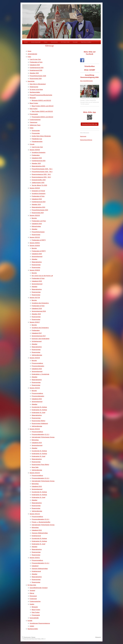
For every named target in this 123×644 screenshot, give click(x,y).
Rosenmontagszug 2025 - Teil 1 (41, 174)
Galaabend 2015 (37, 399)
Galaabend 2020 (37, 254)
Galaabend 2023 (37, 224)
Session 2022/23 (35, 215)
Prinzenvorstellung (37, 363)
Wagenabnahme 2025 (38, 166)
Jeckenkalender (32, 54)
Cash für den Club (35, 59)
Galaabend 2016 (37, 369)
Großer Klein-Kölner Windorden (41, 136)
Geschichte (31, 81)
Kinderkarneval (36, 536)
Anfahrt (32, 626)
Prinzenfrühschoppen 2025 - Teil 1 (42, 169)
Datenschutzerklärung (86, 140)
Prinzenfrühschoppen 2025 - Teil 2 (42, 172)
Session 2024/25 (35, 150)
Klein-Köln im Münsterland (38, 84)
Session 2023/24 (35, 188)
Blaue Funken (34, 103)
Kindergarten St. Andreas (39, 410)
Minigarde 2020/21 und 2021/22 (41, 100)
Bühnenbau (35, 440)
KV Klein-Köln (32, 585)
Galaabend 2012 (37, 530)
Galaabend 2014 (37, 443)
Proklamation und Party (39, 221)
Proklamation (36, 155)
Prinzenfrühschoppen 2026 (38, 76)
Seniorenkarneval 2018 (39, 311)
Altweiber (35, 229)
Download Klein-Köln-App (90, 124)
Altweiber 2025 (36, 163)
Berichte (34, 218)
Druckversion (27, 637)
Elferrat (32, 593)
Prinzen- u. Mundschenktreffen (41, 522)
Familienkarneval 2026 (37, 68)
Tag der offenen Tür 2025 (39, 185)
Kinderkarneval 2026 (36, 70)
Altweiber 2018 (36, 314)
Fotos (29, 57)
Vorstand (32, 590)
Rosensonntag (36, 265)
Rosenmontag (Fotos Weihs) (40, 465)
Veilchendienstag (37, 355)
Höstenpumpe (34, 87)
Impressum (83, 136)
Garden (32, 604)
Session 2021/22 (35, 237)
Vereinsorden (36, 131)
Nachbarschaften (35, 92)
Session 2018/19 (35, 270)
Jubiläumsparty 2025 (38, 183)
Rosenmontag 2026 (36, 79)
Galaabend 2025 (37, 158)
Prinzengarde (34, 114)
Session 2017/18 (35, 298)
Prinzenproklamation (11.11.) (40, 434)
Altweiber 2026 (34, 73)
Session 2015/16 (35, 358)
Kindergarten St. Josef (38, 413)
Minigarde (33, 98)
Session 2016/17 (35, 322)
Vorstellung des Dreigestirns (40, 303)
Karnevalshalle (34, 618)
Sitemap (33, 637)
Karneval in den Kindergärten (41, 339)
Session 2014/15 (35, 388)
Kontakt (30, 621)
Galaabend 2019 (37, 281)
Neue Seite (35, 467)
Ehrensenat (33, 596)
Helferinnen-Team (35, 125)
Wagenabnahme (37, 262)
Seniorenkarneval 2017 (39, 336)
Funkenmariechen (35, 120)
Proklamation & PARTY (39, 240)
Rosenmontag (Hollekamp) (40, 424)
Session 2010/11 (35, 558)
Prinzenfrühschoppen (38, 232)
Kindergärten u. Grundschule (40, 374)
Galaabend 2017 (37, 333)
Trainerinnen (33, 122)
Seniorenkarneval (37, 257)
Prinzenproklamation (38, 366)
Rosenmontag (36, 235)
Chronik (32, 144)
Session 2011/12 (35, 514)
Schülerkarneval (37, 341)
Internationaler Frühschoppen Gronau (43, 437)
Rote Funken (34, 109)
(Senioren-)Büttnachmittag (40, 533)
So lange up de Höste (36, 90)
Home (29, 51)
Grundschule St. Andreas (39, 407)
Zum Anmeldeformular (86, 81)
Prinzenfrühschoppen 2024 (40, 210)
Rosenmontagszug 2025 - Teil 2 (41, 177)
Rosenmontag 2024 (38, 213)
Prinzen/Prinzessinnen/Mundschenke (41, 95)
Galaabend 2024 (37, 199)
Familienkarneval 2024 (39, 202)
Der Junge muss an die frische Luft (42, 276)
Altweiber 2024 (36, 205)
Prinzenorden (36, 133)
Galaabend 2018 (37, 309)
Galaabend (35, 566)
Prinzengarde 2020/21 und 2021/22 (42, 117)
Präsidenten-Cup (37, 139)
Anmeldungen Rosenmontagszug (40, 623)
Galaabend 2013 (37, 486)
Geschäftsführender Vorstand (39, 588)
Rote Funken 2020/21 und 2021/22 (42, 111)
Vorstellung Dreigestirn (39, 152)
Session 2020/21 (35, 243)
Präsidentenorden (37, 142)
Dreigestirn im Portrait (38, 191)
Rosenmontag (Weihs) (38, 421)
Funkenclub (33, 599)
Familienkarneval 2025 (39, 161)
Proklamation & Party (36, 62)
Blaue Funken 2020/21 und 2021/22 (43, 106)
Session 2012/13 (35, 473)
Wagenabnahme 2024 (38, 207)
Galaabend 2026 (35, 65)
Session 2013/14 (35, 429)
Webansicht (98, 637)
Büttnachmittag (36, 226)
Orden (32, 128)
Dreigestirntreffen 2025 (39, 180)
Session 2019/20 (35, 246)
